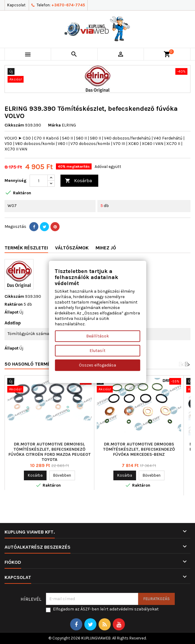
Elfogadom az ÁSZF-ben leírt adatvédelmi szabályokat (106, 609)
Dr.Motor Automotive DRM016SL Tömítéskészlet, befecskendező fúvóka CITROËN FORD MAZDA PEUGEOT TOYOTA (50, 452)
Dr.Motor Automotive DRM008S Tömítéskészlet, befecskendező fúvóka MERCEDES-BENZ (139, 449)
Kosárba (78, 181)
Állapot (11, 312)
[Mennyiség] (39, 181)
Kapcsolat (16, 5)
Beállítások (97, 336)
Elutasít (97, 351)
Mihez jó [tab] (106, 248)
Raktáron (14, 304)
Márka (54, 125)
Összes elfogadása (97, 365)
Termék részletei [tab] (26, 248)
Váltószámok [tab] (72, 248)
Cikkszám (14, 125)
